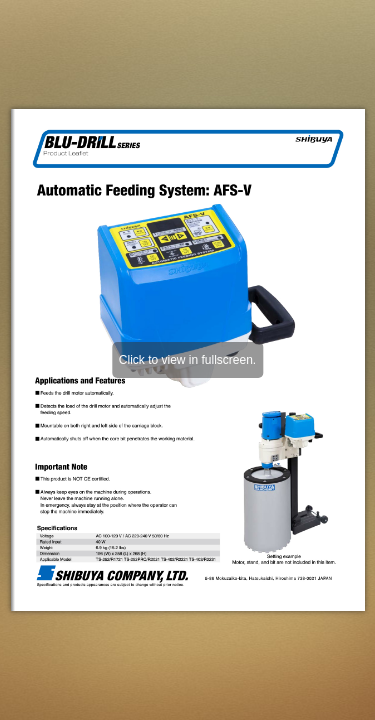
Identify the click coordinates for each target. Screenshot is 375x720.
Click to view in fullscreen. (187, 360)
